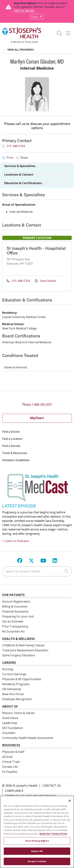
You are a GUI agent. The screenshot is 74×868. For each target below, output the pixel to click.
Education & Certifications (23, 183)
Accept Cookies (37, 861)
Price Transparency (15, 626)
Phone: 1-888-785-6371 (37, 404)
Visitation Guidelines (16, 460)
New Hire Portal (13, 694)
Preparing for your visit (18, 616)
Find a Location (12, 439)
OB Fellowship (12, 689)
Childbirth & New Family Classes (23, 645)
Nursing (8, 669)
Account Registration (16, 601)
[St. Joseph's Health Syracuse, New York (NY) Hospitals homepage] (22, 42)
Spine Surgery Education (19, 655)
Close (37, 17)
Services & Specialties (20, 166)
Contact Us (52, 786)
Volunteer (9, 733)
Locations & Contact (19, 174)
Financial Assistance (15, 611)
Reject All (37, 851)
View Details (45, 281)
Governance (10, 718)
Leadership (10, 723)
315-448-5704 (13, 146)
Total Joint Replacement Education (25, 650)
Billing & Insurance (15, 606)
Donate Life (10, 767)
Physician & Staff (13, 752)
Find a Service (11, 446)
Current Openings (14, 674)
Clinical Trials (11, 762)
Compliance (14, 791)
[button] (69, 32)
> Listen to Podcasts (16, 541)
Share (22, 158)
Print (8, 158)
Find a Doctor (11, 432)
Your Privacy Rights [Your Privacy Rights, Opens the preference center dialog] (37, 841)
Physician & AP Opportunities (22, 679)
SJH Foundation (13, 728)
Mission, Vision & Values (18, 713)
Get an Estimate (13, 621)
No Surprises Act (13, 631)
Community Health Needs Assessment (28, 738)
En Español (10, 772)
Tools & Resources (15, 453)
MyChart (37, 418)
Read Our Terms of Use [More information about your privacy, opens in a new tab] (53, 834)
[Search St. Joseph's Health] (37, 571)
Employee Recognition (17, 699)
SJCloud (7, 757)
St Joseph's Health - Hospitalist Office (36, 250)
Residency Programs (16, 684)
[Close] (70, 801)
